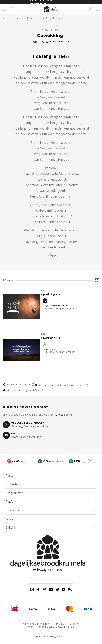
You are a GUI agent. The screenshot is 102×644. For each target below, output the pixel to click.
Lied (43, 290)
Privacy (60, 624)
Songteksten (16, 18)
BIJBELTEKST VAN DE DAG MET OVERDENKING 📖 (44, 2)
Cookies (75, 624)
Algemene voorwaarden (37, 624)
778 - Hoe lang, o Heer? (55, 18)
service (59, 415)
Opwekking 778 (51, 294)
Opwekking (33, 18)
